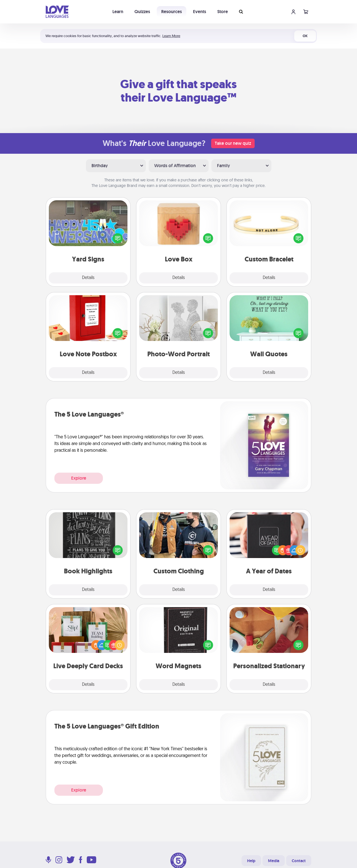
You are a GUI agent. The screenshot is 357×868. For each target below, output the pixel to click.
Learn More (171, 36)
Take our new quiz (233, 143)
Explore (79, 478)
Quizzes (142, 12)
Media (274, 861)
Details (88, 278)
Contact (299, 861)
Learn (118, 12)
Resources (172, 12)
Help (251, 861)
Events (200, 12)
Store (223, 12)
